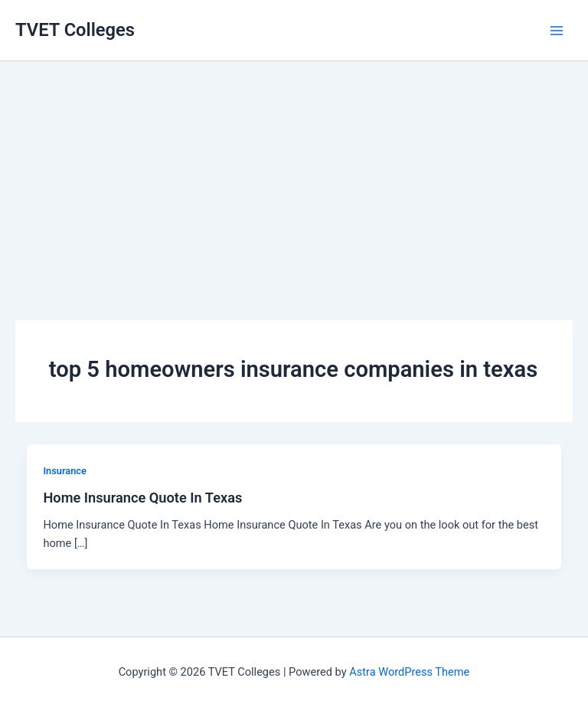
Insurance (64, 471)
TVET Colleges (75, 30)
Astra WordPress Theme (409, 672)
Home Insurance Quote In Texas (142, 498)
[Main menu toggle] (557, 31)
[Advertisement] (294, 169)
